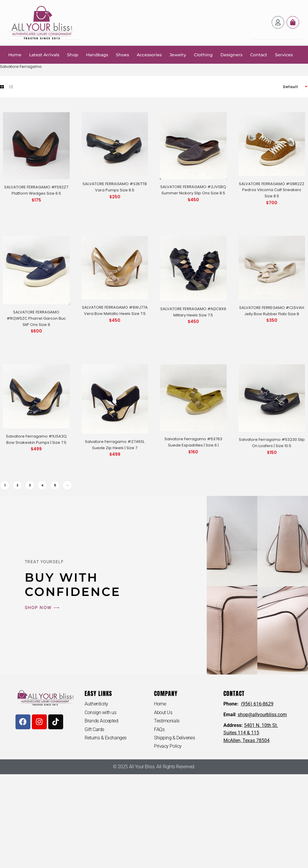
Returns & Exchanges (105, 738)
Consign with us (100, 712)
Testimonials (167, 721)
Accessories (149, 54)
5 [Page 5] (55, 485)
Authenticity (96, 704)
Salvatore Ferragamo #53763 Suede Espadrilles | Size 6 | (193, 442)
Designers (231, 54)
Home (15, 54)
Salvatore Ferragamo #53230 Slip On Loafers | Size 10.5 (272, 442)
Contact (259, 54)
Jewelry (178, 54)
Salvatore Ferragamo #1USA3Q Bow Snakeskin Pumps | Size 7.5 (36, 439)
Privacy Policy (168, 746)
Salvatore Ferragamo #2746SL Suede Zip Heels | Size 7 (115, 444)
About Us (163, 712)
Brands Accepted (101, 721)
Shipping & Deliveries (175, 738)
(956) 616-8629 (257, 704)
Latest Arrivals (44, 54)
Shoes (122, 54)
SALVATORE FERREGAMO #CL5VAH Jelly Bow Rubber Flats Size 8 (272, 310)
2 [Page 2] (17, 485)
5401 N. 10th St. (261, 725)
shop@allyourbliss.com (262, 714)
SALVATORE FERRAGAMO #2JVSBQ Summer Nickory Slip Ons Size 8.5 (193, 190)
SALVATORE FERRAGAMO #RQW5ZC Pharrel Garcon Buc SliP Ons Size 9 (36, 318)
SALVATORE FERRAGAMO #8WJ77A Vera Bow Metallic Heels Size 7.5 (115, 310)
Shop (73, 54)
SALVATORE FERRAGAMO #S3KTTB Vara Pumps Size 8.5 (115, 187)
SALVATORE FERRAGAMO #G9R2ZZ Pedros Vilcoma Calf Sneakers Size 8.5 (272, 190)
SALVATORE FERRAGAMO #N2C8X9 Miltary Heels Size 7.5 (193, 312)
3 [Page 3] (30, 485)
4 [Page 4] (42, 485)
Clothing (203, 54)
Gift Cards (94, 729)
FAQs (159, 729)
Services (284, 54)
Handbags (97, 54)
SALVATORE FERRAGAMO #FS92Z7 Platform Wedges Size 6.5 (36, 190)
